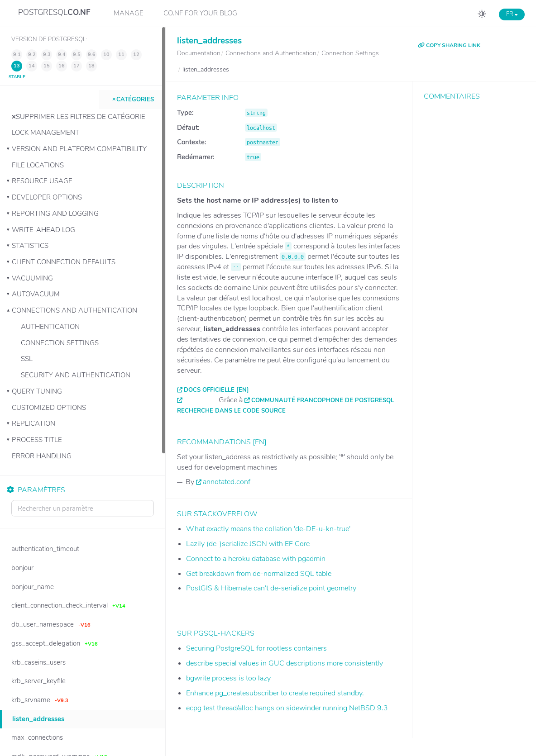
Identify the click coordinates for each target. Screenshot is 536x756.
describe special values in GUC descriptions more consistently (285, 663)
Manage (129, 13)
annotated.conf (227, 482)
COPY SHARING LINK (449, 45)
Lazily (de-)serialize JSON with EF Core (248, 544)
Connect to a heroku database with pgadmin (256, 559)
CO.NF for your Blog (200, 13)
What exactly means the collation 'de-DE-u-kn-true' (268, 529)
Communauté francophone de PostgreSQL (323, 400)
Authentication (50, 327)
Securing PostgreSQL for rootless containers (256, 648)
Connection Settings (60, 343)
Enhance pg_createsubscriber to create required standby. (275, 693)
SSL (27, 359)
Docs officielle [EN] (216, 390)
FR (512, 14)
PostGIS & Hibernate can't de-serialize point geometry (271, 588)
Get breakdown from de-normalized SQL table (259, 574)
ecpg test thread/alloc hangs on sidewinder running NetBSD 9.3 (287, 708)
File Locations (38, 165)
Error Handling (42, 456)
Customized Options (49, 408)
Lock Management (45, 133)
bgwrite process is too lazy (228, 678)
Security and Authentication (76, 375)
